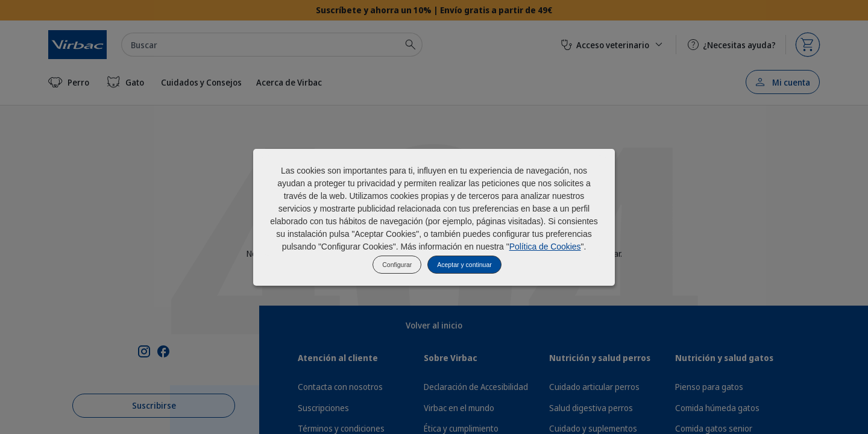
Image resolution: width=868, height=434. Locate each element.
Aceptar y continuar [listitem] (464, 265)
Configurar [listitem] (397, 265)
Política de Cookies (545, 247)
